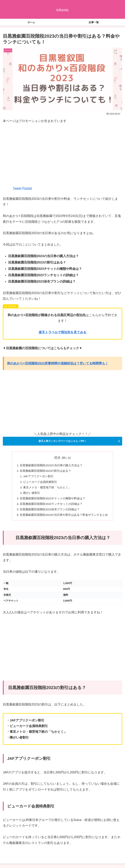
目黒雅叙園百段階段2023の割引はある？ (46, 471)
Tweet (17, 188)
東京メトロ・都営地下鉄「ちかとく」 (47, 488)
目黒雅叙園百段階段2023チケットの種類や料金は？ (53, 500)
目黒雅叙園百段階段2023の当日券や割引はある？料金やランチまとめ (64, 517)
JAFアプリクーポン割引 (39, 477)
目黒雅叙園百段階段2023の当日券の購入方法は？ (51, 466)
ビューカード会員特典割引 (40, 483)
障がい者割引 (32, 494)
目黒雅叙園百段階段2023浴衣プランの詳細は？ (50, 511)
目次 (57, 458)
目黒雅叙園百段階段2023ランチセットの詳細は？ (51, 506)
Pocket (27, 188)
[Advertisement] (63, 154)
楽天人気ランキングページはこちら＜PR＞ (62, 441)
